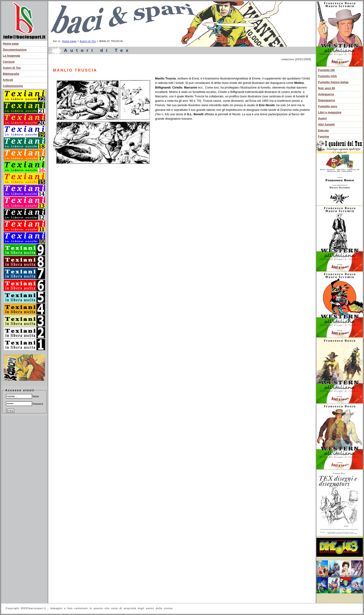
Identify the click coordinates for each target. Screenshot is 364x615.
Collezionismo (13, 86)
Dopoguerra (327, 100)
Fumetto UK (327, 70)
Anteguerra (326, 94)
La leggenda (11, 56)
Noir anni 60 (327, 88)
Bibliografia (11, 74)
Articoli (8, 80)
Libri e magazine (330, 112)
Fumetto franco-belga (333, 82)
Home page (11, 44)
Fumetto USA (327, 76)
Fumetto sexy (328, 106)
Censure (9, 62)
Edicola (323, 130)
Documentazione (15, 50)
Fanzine (324, 136)
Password (25, 404)
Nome (23, 396)
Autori (322, 118)
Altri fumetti (326, 124)
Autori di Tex (12, 68)
